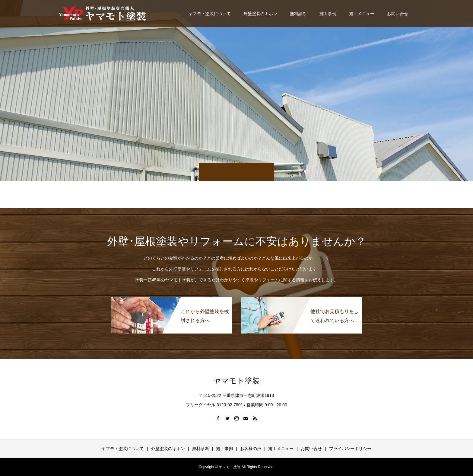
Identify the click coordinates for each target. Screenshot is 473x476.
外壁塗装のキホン (260, 14)
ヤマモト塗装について (210, 14)
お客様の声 (251, 449)
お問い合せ (398, 14)
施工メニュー (362, 14)
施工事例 (328, 14)
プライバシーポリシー (350, 449)
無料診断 (298, 14)
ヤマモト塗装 (237, 381)
